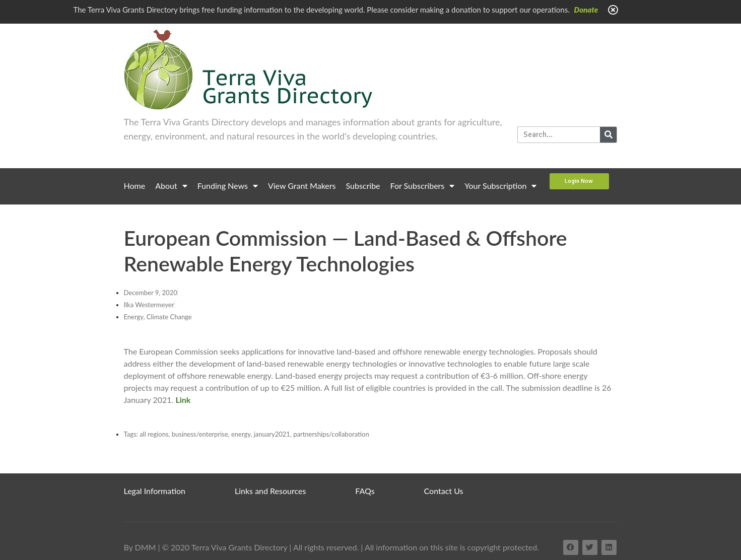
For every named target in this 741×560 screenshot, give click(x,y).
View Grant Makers (302, 186)
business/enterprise (200, 434)
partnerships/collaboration (331, 434)
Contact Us (444, 491)
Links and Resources (270, 491)
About (171, 186)
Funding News (228, 186)
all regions (154, 434)
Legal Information (155, 491)
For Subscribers (423, 186)
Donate (586, 10)
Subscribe (363, 186)
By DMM (140, 547)
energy (241, 434)
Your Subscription (500, 186)
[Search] (608, 135)
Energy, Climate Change (158, 317)
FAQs (365, 491)
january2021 (272, 434)
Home (135, 186)
